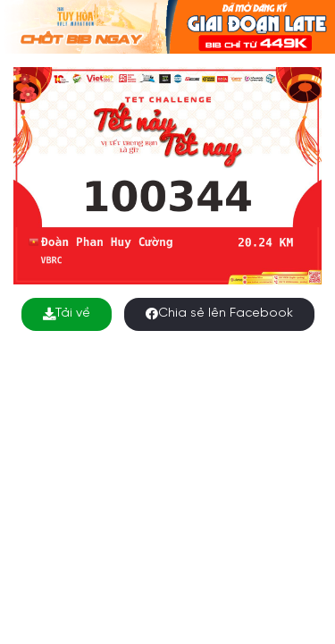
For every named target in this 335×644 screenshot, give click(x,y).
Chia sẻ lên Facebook (219, 314)
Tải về (67, 314)
